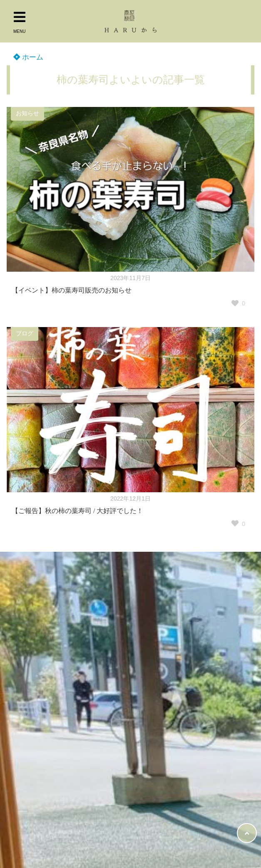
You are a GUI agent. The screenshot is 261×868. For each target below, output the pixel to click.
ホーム (28, 57)
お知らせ (27, 113)
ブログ (25, 334)
